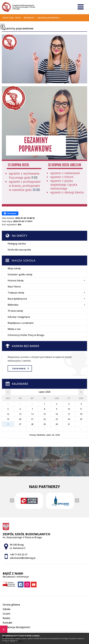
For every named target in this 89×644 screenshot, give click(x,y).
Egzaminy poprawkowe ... (47, 18)
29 (45, 424)
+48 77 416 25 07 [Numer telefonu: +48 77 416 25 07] (19, 555)
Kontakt (7, 623)
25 (81, 419)
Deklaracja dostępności (16, 627)
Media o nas (14, 329)
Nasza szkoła (24, 260)
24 (69, 419)
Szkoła (6, 609)
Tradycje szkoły (16, 293)
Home (18, 18)
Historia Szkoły (16, 281)
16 (57, 414)
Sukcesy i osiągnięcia (19, 317)
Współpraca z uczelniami (21, 323)
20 (20, 419)
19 (8, 419)
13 (20, 414)
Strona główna (11, 605)
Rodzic (7, 618)
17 (69, 414)
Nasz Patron (14, 287)
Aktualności (27, 18)
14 (32, 414)
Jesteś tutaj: (9, 18)
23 (57, 419)
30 (57, 424)
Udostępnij (10, 213)
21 (32, 419)
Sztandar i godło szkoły (20, 274)
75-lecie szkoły (15, 311)
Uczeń (6, 614)
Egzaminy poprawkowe (18, 29)
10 (69, 409)
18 (81, 414)
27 (20, 424)
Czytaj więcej (20, 368)
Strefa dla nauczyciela (19, 250)
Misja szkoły (14, 268)
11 (81, 409)
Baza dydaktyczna (17, 299)
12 (8, 414)
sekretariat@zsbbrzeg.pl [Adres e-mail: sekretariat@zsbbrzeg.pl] (22, 558)
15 (45, 414)
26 (8, 424)
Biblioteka (13, 305)
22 (45, 419)
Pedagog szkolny (17, 244)
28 (32, 424)
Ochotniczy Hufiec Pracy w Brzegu (26, 335)
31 (69, 424)
